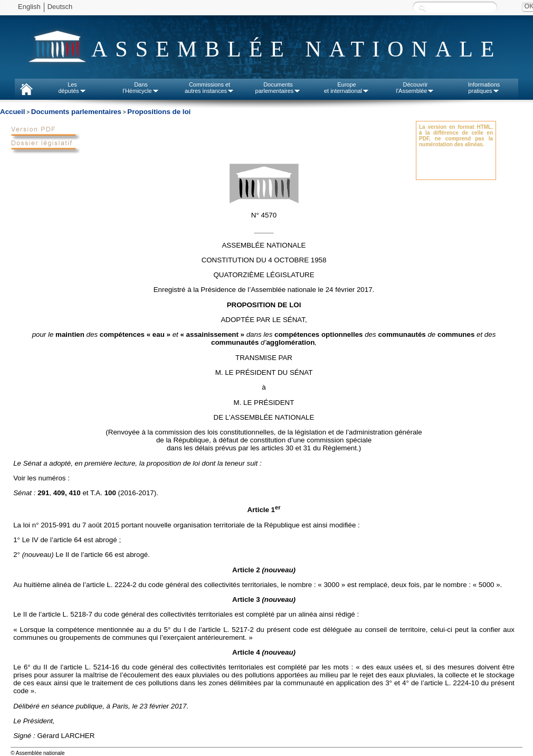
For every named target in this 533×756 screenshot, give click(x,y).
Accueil (12, 112)
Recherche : (422, 8)
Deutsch (60, 7)
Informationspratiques (484, 88)
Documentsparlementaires (278, 88)
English (29, 7)
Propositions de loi (159, 112)
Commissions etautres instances (210, 88)
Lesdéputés (72, 88)
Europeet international (347, 88)
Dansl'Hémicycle (141, 88)
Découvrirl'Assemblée (416, 88)
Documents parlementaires (76, 112)
